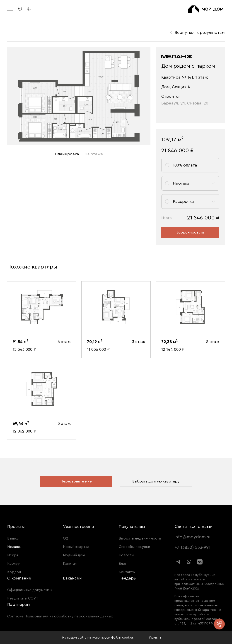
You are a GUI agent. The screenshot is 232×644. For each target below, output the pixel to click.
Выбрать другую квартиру (156, 481)
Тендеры (128, 578)
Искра (13, 555)
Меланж (14, 547)
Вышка (13, 538)
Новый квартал (76, 547)
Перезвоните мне (76, 481)
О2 (65, 538)
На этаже (94, 154)
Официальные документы (30, 590)
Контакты (127, 572)
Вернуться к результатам (200, 32)
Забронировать (190, 232)
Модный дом (74, 555)
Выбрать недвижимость (140, 538)
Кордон (14, 572)
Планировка (67, 154)
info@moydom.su (193, 537)
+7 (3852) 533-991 (192, 547)
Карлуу (13, 564)
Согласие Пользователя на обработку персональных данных (60, 616)
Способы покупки (134, 547)
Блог (123, 564)
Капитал (70, 564)
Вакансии (72, 578)
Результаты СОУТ (23, 598)
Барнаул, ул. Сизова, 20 (185, 103)
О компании (19, 578)
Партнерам (19, 604)
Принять (155, 638)
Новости (126, 555)
